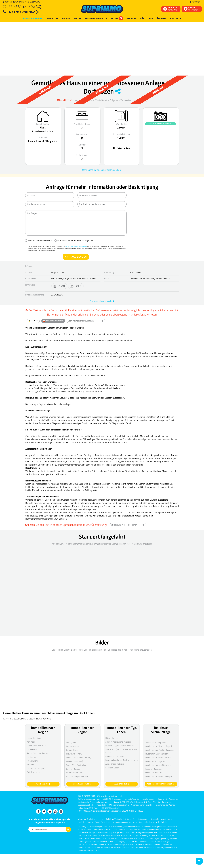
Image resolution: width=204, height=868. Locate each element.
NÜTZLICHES (147, 19)
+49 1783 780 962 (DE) (25, 12)
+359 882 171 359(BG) (24, 7)
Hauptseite (8, 719)
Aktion (117, 18)
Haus (76, 100)
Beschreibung (20, 719)
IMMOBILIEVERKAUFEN (171, 9)
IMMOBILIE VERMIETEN (191, 9)
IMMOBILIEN (52, 19)
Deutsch (7, 2)
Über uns (162, 19)
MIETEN (77, 19)
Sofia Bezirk (102, 100)
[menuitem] (176, 19)
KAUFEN (66, 19)
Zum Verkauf (126, 100)
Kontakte (176, 19)
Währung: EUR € (21, 2)
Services (132, 19)
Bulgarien (114, 100)
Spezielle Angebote (96, 19)
